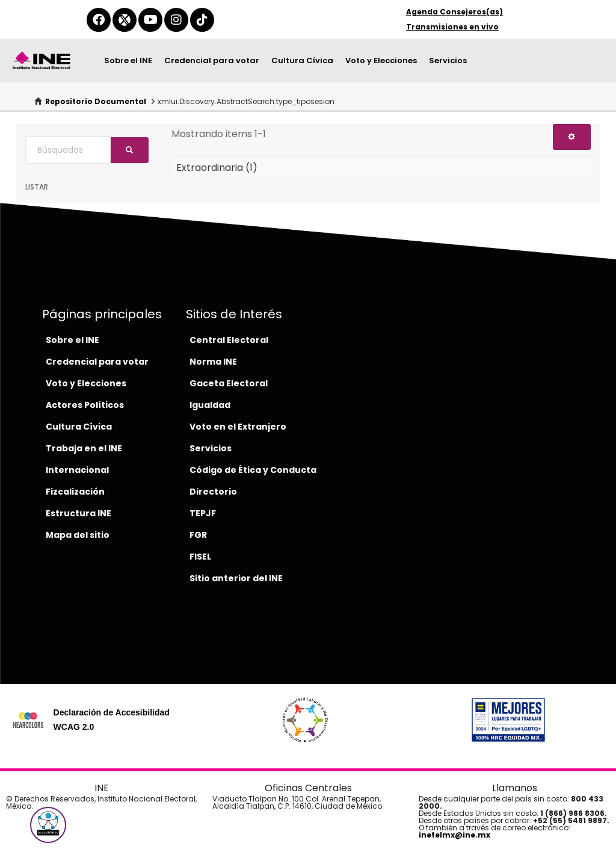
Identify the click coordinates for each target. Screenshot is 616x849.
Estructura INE (79, 513)
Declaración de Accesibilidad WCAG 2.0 (112, 720)
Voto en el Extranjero (238, 427)
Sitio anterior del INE (236, 578)
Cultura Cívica (302, 60)
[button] (48, 825)
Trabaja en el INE (84, 448)
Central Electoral (229, 340)
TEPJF (203, 513)
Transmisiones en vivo (452, 27)
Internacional (77, 470)
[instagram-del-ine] (176, 20)
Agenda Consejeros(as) (454, 12)
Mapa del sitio (78, 535)
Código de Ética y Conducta (253, 470)
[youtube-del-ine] (150, 20)
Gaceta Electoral (229, 383)
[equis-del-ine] (125, 20)
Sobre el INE (128, 60)
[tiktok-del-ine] (202, 20)
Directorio (213, 492)
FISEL (200, 557)
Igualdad (210, 405)
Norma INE (213, 362)
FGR (198, 535)
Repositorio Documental (96, 101)
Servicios (448, 60)
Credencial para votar (212, 60)
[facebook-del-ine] (99, 20)
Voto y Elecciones (381, 60)
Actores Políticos (85, 405)
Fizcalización (75, 492)
